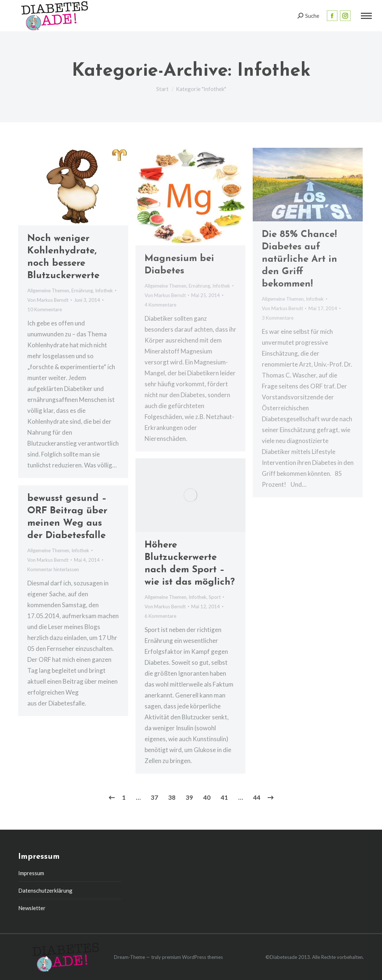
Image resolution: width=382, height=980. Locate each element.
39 (189, 797)
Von (48, 300)
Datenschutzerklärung (45, 890)
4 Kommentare (160, 305)
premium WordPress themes (192, 957)
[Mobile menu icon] (366, 16)
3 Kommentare (278, 318)
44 (257, 797)
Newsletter (32, 908)
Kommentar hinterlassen (53, 569)
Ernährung (82, 291)
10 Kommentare (45, 309)
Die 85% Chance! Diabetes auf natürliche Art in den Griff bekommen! (300, 259)
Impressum (31, 873)
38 (172, 797)
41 (224, 797)
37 (154, 797)
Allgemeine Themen (48, 291)
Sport (215, 597)
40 (207, 797)
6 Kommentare (160, 616)
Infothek (104, 291)
